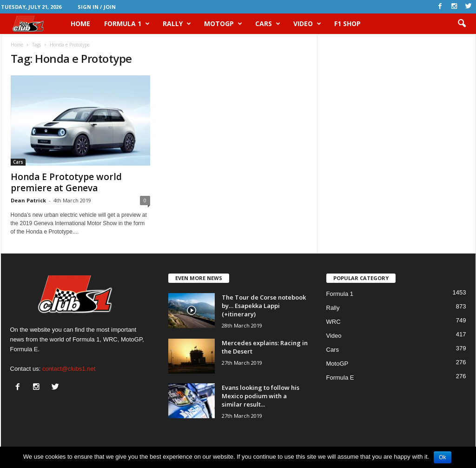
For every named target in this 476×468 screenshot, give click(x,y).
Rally (177, 24)
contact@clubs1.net (69, 369)
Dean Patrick (28, 200)
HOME (80, 23)
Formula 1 (127, 24)
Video (307, 24)
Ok (442, 457)
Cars (268, 24)
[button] (462, 24)
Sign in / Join (97, 7)
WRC (334, 322)
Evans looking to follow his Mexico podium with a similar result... (261, 396)
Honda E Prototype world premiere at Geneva (66, 182)
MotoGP (223, 24)
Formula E (340, 378)
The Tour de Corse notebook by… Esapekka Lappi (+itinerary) (264, 306)
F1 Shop (347, 23)
